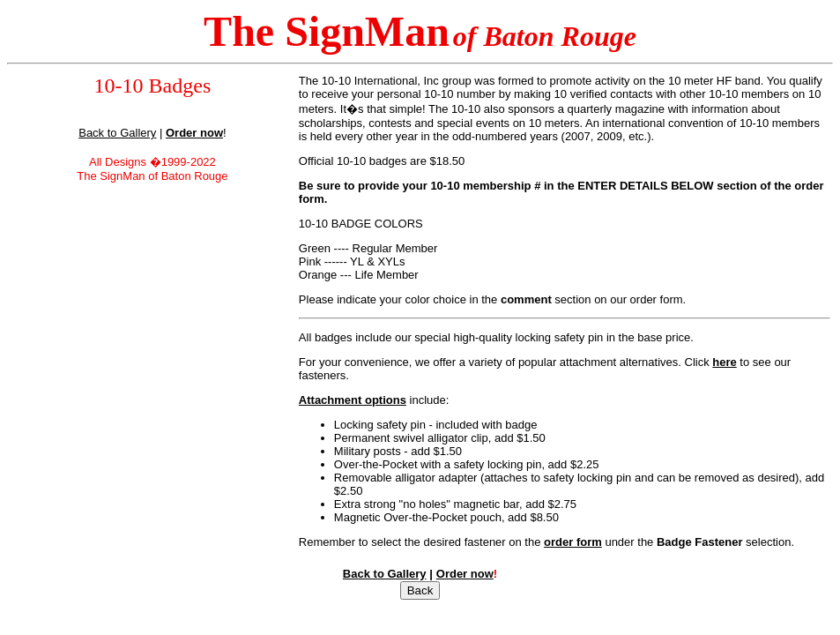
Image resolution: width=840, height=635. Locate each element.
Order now (465, 574)
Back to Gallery (117, 133)
